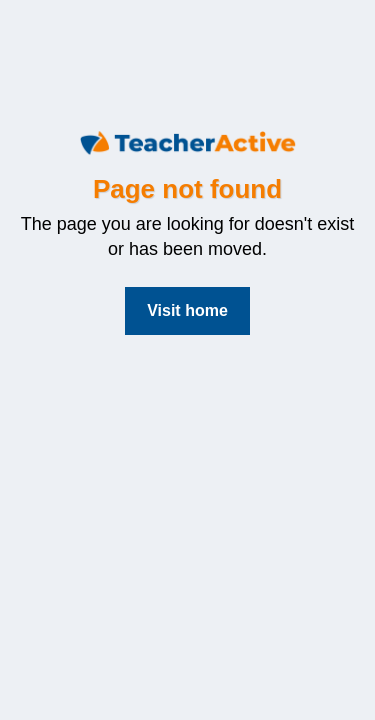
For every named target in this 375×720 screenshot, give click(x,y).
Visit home (187, 310)
